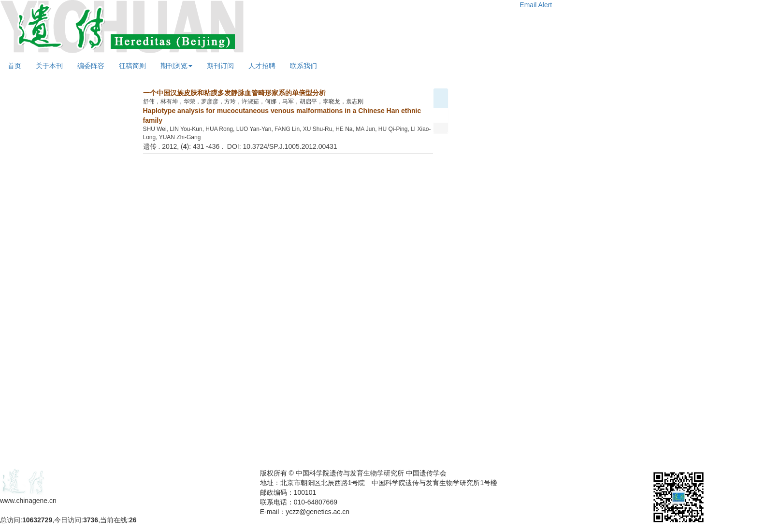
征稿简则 (132, 66)
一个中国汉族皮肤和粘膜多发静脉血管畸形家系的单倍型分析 (234, 93)
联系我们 (303, 66)
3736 (91, 520)
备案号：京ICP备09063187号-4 (47, 510)
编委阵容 (91, 66)
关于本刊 (49, 66)
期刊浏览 (176, 66)
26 (133, 520)
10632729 (37, 520)
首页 (14, 66)
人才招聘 (262, 66)
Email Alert (536, 5)
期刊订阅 (220, 66)
